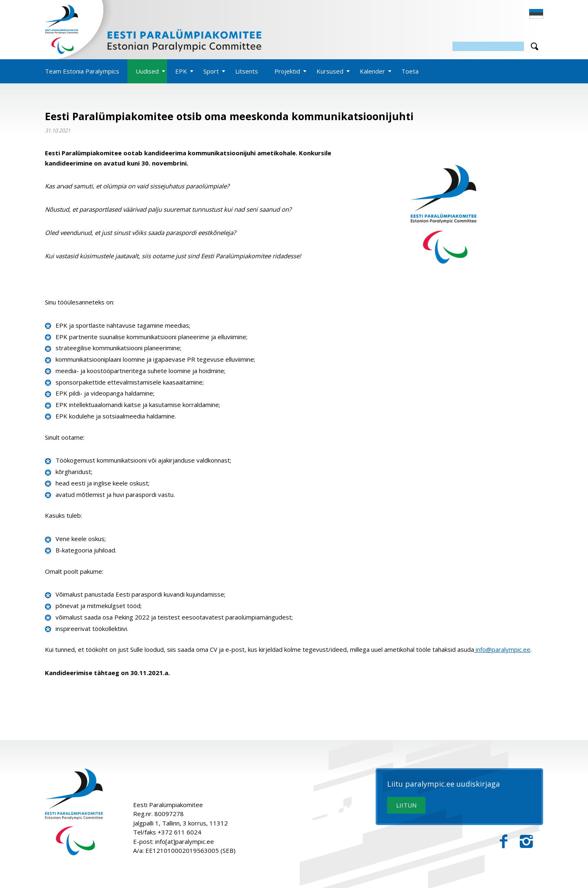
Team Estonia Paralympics (82, 71)
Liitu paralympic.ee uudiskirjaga (443, 784)
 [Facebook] (504, 842)
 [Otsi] (535, 46)
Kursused (330, 71)
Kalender (372, 71)
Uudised (147, 71)
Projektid (287, 71)
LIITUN (406, 805)
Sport (211, 71)
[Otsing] (488, 46)
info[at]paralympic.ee (185, 841)
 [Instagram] (526, 842)
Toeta (410, 71)
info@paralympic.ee (502, 649)
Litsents (247, 71)
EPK (181, 71)
